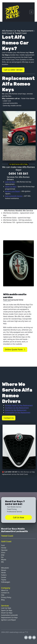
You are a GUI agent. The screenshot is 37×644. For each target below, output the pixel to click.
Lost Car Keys (10, 182)
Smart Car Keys (7, 613)
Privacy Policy (6, 597)
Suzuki (4, 577)
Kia (2, 557)
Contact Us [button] (9, 418)
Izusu (3, 552)
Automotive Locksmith (9, 615)
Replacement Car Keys (9, 617)
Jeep (3, 555)
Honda (4, 548)
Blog (3, 600)
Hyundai (4, 550)
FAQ (3, 595)
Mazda (4, 560)
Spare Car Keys (11, 187)
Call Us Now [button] (18, 517)
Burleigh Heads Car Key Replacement (19, 405)
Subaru (4, 575)
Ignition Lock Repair (13, 191)
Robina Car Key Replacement (16, 410)
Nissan (4, 570)
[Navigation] (31, 12)
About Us (5, 590)
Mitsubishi (5, 568)
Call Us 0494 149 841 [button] (13, 70)
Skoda (3, 573)
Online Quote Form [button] (15, 349)
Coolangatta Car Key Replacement (18, 412)
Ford (3, 545)
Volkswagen (6, 582)
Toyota (4, 580)
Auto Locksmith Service (14, 196)
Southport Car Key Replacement (17, 408)
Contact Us (5, 593)
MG (2, 562)
